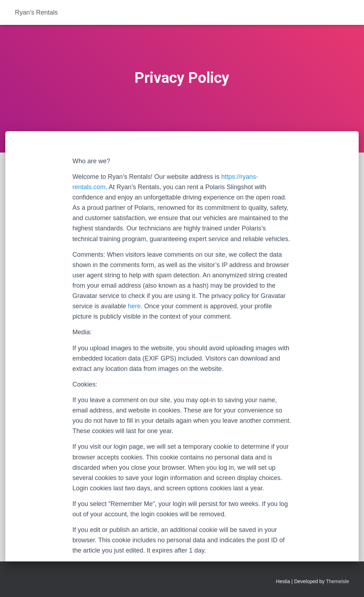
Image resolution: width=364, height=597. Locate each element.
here (134, 306)
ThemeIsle (338, 581)
